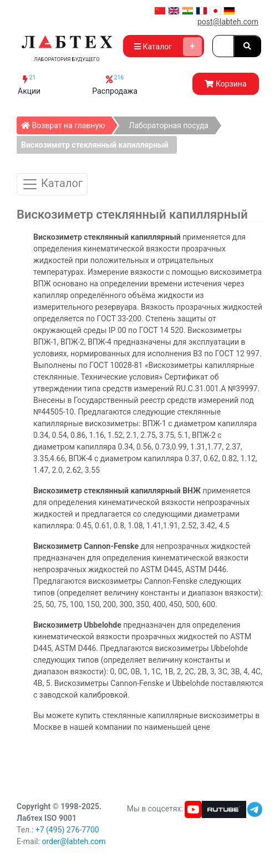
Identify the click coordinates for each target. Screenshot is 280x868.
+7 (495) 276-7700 (67, 830)
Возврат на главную (66, 123)
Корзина (225, 84)
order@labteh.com (73, 841)
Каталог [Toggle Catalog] (52, 184)
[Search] (223, 46)
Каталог (168, 47)
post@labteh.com (228, 22)
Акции (29, 85)
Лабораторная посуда (168, 125)
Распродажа (115, 85)
